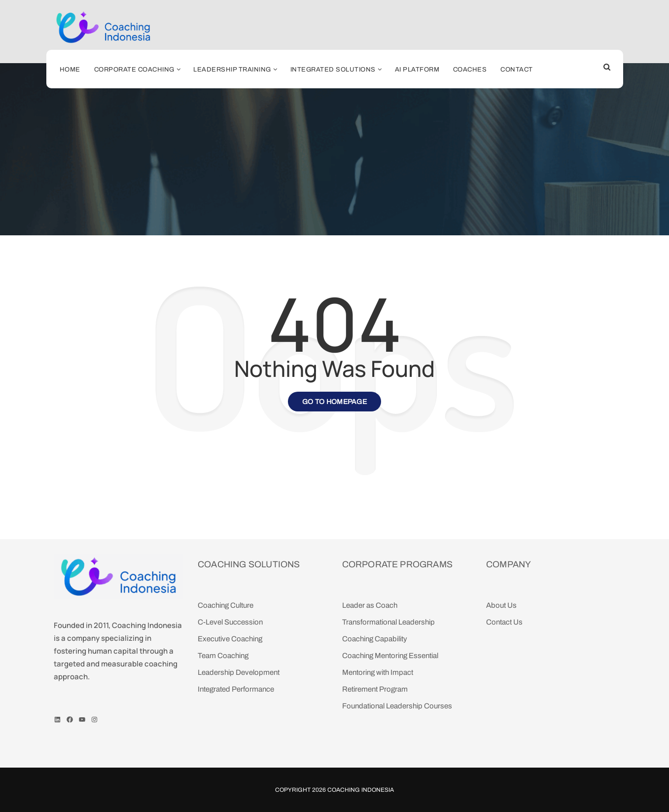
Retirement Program (375, 689)
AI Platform (417, 70)
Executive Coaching (230, 639)
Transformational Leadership (388, 622)
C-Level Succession (230, 622)
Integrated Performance (236, 689)
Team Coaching (223, 656)
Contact (517, 70)
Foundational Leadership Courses (397, 706)
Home (70, 70)
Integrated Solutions (333, 70)
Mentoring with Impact (378, 672)
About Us (501, 605)
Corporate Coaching (134, 70)
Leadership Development (239, 672)
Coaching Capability (375, 639)
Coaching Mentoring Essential (390, 656)
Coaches (470, 70)
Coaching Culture (226, 605)
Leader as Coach (370, 605)
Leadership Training (232, 70)
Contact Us (504, 622)
